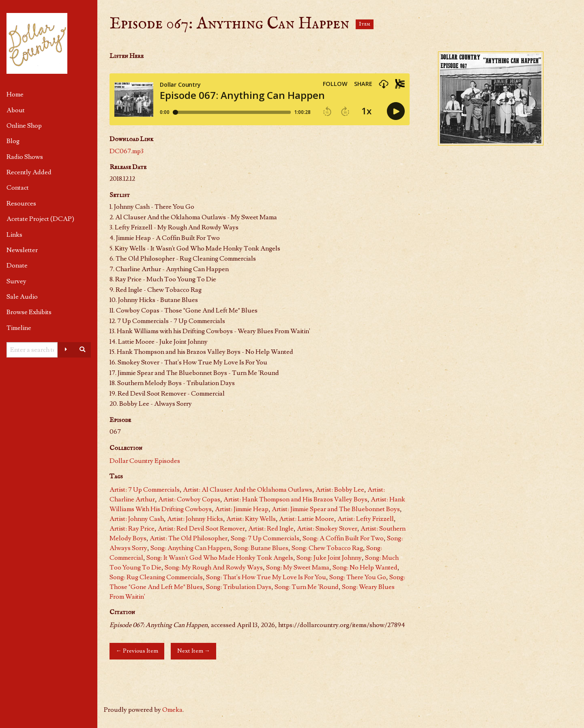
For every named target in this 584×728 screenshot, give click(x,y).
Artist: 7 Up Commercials (145, 490)
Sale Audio (22, 297)
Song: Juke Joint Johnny (329, 558)
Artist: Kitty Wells (251, 519)
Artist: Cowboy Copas (189, 499)
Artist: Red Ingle (271, 529)
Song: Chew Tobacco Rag (327, 548)
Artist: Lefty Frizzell (366, 519)
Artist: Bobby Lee (340, 490)
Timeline (19, 328)
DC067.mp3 (127, 151)
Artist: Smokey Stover (327, 529)
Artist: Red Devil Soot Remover (201, 529)
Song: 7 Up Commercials (265, 538)
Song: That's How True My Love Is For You (266, 577)
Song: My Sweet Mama (298, 567)
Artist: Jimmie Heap (242, 509)
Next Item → (194, 651)
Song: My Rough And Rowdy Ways (214, 567)
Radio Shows (25, 157)
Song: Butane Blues (261, 548)
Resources (21, 203)
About (16, 110)
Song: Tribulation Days (239, 587)
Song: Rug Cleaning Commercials (156, 577)
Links (14, 235)
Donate (17, 266)
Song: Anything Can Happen (190, 548)
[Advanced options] (66, 350)
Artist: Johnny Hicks (195, 519)
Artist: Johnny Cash (137, 519)
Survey (16, 281)
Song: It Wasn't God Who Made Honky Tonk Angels (220, 558)
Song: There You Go (358, 577)
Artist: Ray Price (132, 529)
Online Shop (24, 126)
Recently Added (29, 172)
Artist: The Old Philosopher (189, 538)
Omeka (172, 710)
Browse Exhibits (29, 312)
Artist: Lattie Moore (307, 519)
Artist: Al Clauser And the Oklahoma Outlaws (248, 490)
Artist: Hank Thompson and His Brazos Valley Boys (295, 499)
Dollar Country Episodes (145, 461)
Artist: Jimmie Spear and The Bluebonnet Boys (336, 509)
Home (15, 94)
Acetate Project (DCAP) (40, 219)
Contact (18, 188)
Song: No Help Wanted (365, 567)
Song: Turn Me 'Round (307, 587)
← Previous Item (137, 651)
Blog (13, 141)
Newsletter (22, 250)
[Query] (32, 350)
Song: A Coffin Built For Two (343, 538)
